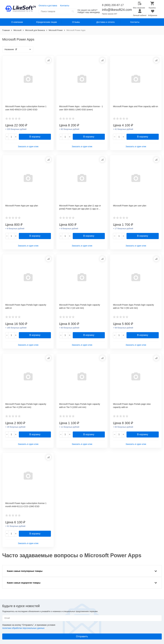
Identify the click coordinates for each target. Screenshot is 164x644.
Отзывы (76, 22)
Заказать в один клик (28, 146)
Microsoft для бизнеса (35, 30)
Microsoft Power (56, 30)
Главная (6, 30)
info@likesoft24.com (117, 10)
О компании (17, 22)
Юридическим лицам (47, 22)
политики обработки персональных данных (23, 628)
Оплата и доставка (48, 6)
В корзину (35, 137)
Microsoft (17, 30)
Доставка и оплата (105, 22)
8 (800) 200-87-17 (113, 5)
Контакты (65, 6)
